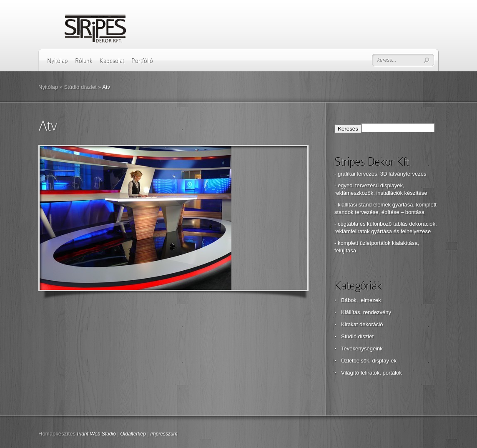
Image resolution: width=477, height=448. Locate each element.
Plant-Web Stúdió (97, 434)
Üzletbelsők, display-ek (369, 361)
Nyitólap (58, 61)
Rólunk (84, 61)
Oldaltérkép (133, 434)
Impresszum (164, 434)
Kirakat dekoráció (362, 324)
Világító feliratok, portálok (372, 373)
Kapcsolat (112, 61)
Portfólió (142, 61)
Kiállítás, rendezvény (366, 312)
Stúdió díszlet (80, 87)
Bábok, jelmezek (361, 300)
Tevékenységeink (362, 349)
